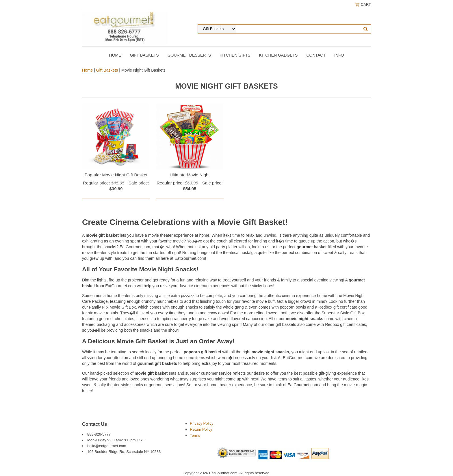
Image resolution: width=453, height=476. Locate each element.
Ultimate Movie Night (190, 175)
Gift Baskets (144, 55)
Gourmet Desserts (189, 55)
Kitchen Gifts (235, 55)
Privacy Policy (202, 423)
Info (339, 55)
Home (115, 55)
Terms (195, 435)
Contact (316, 55)
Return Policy (201, 429)
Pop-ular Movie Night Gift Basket (116, 175)
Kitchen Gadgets (279, 55)
